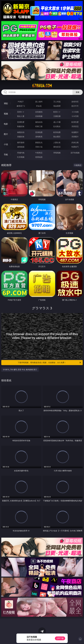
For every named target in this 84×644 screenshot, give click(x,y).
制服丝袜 (21, 126)
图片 (6, 134)
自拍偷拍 (39, 112)
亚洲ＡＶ (21, 112)
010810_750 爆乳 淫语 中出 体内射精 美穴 (20, 370)
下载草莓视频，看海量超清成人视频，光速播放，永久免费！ (50, 363)
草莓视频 (57, 153)
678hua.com (42, 86)
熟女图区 (57, 137)
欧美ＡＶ (57, 112)
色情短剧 (39, 157)
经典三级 (39, 126)
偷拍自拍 (39, 122)
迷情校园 (21, 147)
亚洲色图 (39, 132)
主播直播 (57, 116)
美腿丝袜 (21, 137)
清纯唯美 (39, 137)
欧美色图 (57, 132)
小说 (6, 144)
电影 (6, 124)
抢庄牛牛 (75, 106)
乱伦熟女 (57, 126)
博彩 (6, 103)
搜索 (78, 92)
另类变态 (75, 126)
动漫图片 (75, 132)
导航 (6, 155)
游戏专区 (75, 102)
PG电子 (21, 102)
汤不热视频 (75, 153)
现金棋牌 (57, 106)
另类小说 (39, 147)
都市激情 (21, 142)
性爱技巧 (75, 147)
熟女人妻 (21, 116)
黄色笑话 (57, 147)
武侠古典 (75, 142)
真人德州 (39, 102)
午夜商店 (39, 153)
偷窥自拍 (21, 132)
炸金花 (39, 106)
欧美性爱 (75, 122)
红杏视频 (21, 157)
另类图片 (75, 137)
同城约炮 (21, 153)
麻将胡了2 (21, 106)
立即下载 (60, 638)
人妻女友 (57, 142)
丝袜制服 (39, 116)
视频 (6, 114)
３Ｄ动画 (75, 112)
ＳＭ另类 (75, 116)
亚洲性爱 (21, 122)
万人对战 (57, 102)
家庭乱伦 (39, 142)
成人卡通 (57, 122)
